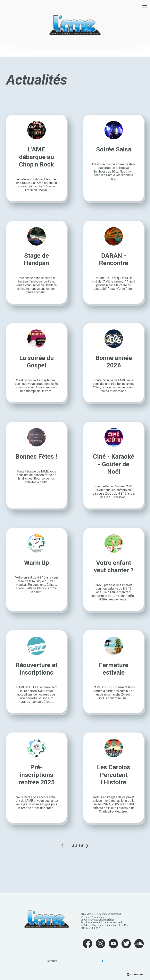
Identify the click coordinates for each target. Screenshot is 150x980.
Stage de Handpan (36, 259)
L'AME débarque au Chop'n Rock (36, 157)
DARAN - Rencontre (114, 259)
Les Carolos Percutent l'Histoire (114, 775)
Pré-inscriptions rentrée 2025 (37, 775)
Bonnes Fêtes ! (36, 456)
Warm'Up (37, 563)
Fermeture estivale (114, 669)
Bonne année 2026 (114, 362)
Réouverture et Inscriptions (37, 669)
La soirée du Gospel (37, 362)
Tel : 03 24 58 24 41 (91, 928)
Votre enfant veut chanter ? (114, 566)
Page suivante (87, 846)
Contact (75, 961)
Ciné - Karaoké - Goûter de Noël (114, 464)
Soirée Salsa (114, 149)
